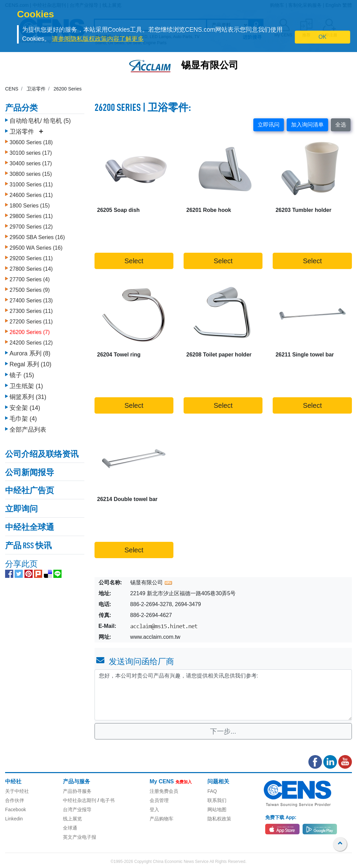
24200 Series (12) (31, 341)
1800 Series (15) (30, 204)
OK (322, 37)
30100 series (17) (31, 151)
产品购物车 (161, 819)
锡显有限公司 (210, 66)
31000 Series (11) (31, 183)
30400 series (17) (31, 162)
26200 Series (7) (30, 330)
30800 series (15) (31, 172)
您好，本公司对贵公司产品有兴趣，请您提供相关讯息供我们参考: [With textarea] (223, 695)
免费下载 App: (281, 817)
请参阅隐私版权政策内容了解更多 (98, 39)
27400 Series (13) (31, 299)
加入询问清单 (307, 125)
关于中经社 (17, 791)
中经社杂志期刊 (80, 800)
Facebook (15, 809)
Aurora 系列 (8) (30, 352)
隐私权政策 (219, 819)
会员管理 (159, 800)
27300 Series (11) (31, 309)
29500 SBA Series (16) (37, 236)
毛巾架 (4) (23, 417)
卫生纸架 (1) (26, 384)
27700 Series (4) (30, 278)
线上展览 (72, 819)
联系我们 (217, 800)
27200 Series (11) (31, 320)
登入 (154, 809)
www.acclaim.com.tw (155, 637)
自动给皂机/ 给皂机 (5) (40, 119)
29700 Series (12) (31, 225)
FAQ (212, 791)
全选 (341, 125)
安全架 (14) (25, 406)
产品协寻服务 (77, 791)
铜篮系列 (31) (28, 395)
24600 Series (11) (31, 193)
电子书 (107, 800)
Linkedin (14, 819)
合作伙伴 (15, 800)
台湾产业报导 (77, 809)
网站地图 (217, 809)
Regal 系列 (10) (30, 363)
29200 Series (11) (31, 257)
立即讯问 (269, 125)
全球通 (70, 828)
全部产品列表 (28, 428)
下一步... (223, 731)
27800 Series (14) (31, 267)
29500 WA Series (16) (36, 246)
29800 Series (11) (31, 214)
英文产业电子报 (80, 837)
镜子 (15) (22, 373)
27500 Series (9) (30, 288)
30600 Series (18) (31, 141)
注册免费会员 (164, 791)
